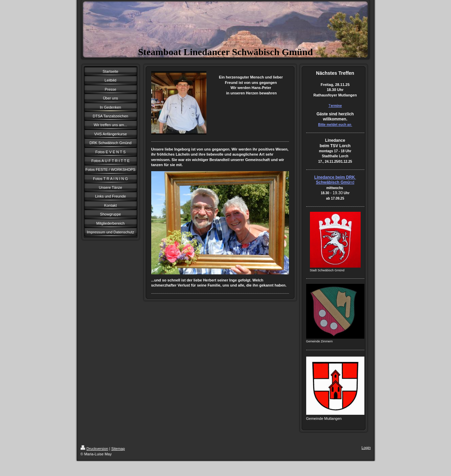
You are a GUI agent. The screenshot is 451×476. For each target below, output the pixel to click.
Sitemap (118, 449)
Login (366, 448)
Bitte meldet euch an (335, 125)
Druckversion (94, 449)
